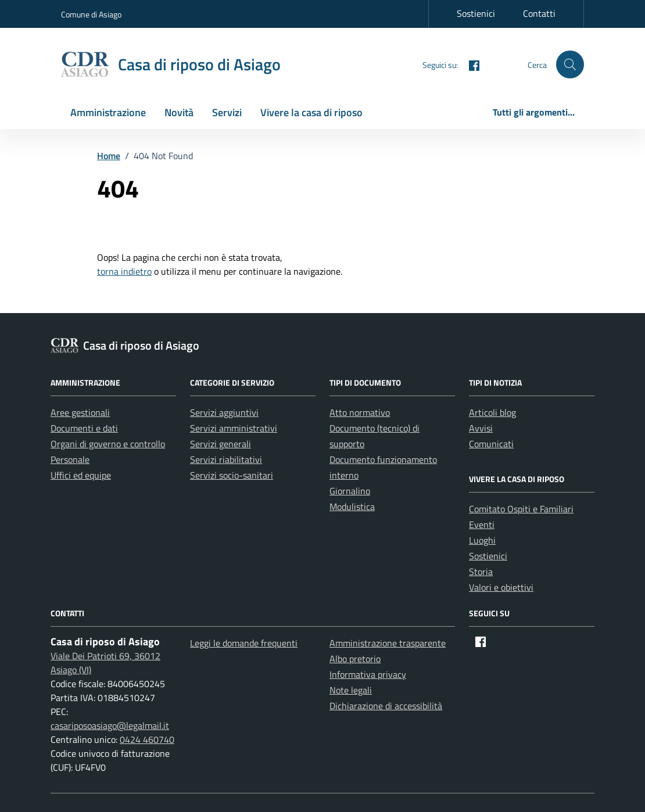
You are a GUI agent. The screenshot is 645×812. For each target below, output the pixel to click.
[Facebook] (470, 64)
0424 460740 (147, 739)
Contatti (539, 13)
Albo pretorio (355, 659)
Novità (179, 112)
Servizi (227, 112)
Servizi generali (221, 444)
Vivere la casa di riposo (311, 112)
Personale (70, 459)
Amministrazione (108, 112)
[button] (570, 64)
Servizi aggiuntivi (224, 412)
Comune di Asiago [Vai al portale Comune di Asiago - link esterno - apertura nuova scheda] (91, 14)
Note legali (351, 690)
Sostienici (476, 13)
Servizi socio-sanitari (232, 475)
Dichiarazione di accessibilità (386, 706)
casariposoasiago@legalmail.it (110, 725)
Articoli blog (492, 412)
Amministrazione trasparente (388, 643)
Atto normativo (360, 412)
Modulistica (352, 506)
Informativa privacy (368, 674)
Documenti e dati (84, 428)
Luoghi (482, 540)
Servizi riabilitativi (226, 459)
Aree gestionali (80, 412)
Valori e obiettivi (501, 587)
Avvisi (481, 428)
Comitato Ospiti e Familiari (521, 509)
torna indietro (124, 271)
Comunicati (491, 444)
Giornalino (350, 491)
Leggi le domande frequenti (244, 643)
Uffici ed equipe (81, 475)
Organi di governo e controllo (108, 444)
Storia (481, 572)
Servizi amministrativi (234, 428)
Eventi (482, 524)
